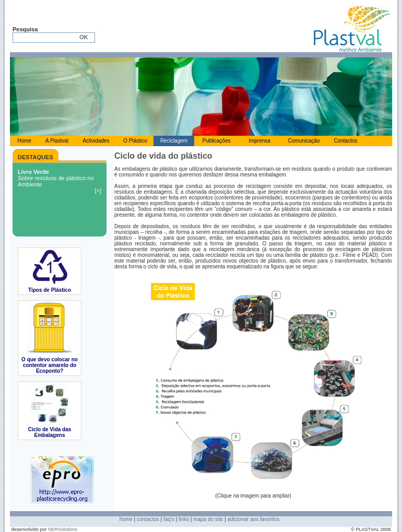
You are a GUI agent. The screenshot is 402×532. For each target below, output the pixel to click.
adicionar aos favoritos (254, 519)
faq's (169, 519)
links (184, 519)
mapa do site (208, 519)
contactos (148, 519)
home (126, 519)
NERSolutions (63, 529)
